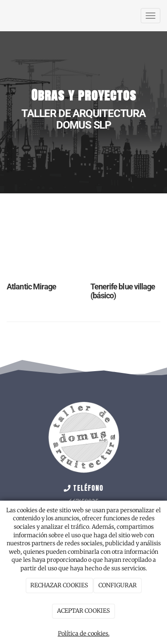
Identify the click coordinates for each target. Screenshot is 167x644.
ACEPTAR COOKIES (83, 611)
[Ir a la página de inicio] (4, 16)
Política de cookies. (84, 634)
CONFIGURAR (118, 585)
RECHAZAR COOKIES (59, 585)
